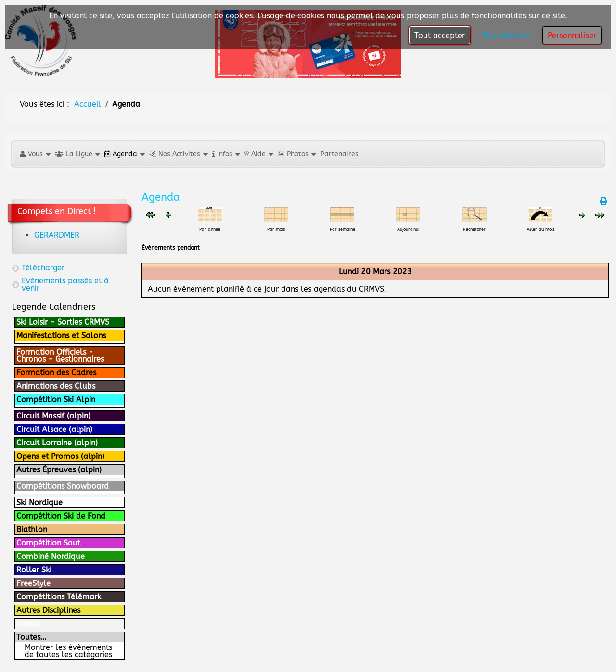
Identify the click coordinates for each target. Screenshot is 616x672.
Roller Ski (34, 570)
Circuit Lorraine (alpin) (57, 443)
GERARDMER (57, 235)
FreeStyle (33, 583)
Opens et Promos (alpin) (60, 456)
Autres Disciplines (48, 610)
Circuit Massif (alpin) (53, 416)
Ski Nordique (39, 502)
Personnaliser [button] (572, 35)
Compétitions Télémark (59, 597)
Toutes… (31, 637)
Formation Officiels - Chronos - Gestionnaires (60, 355)
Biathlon (32, 529)
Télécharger (43, 268)
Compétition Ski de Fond (61, 516)
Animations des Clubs (56, 386)
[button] (35, 154)
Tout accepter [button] (440, 35)
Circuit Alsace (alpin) (54, 429)
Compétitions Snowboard (63, 486)
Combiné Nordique (51, 556)
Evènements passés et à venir (65, 284)
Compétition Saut (48, 543)
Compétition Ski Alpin (56, 399)
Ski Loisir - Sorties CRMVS (63, 322)
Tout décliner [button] (506, 35)
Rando (28, 624)
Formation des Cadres (56, 373)
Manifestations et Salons (61, 336)
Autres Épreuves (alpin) (59, 470)
